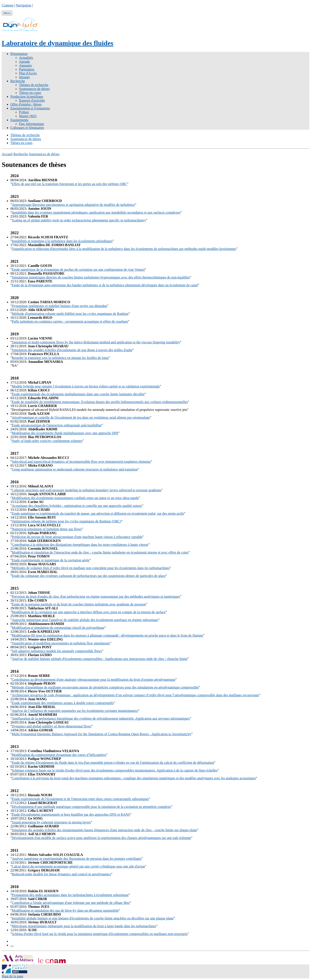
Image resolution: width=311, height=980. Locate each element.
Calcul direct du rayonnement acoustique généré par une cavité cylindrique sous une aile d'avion (78, 866)
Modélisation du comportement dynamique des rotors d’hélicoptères (59, 755)
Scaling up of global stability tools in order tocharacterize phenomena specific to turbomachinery (79, 220)
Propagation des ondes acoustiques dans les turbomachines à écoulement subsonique (70, 895)
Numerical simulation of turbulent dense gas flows (47, 529)
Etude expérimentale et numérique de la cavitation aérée (51, 560)
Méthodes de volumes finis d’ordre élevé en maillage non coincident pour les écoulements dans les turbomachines (91, 568)
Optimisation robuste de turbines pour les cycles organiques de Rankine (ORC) (67, 521)
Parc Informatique (32, 124)
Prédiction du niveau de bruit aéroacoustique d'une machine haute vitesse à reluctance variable (77, 537)
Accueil (7, 154)
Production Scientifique (27, 97)
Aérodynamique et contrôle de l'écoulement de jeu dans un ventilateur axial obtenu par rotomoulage (81, 417)
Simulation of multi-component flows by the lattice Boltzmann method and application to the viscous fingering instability (96, 342)
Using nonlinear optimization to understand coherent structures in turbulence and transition (75, 469)
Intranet (24, 77)
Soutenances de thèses (34, 89)
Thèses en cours (30, 93)
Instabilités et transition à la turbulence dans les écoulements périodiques (62, 241)
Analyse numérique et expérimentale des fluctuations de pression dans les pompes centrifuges (77, 859)
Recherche (18, 81)
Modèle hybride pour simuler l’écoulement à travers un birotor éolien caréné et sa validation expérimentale (86, 386)
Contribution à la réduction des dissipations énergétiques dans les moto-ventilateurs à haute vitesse (80, 545)
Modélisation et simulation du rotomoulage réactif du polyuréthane (58, 628)
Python (24, 112)
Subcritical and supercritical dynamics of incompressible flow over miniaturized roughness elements (81, 462)
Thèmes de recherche (34, 85)
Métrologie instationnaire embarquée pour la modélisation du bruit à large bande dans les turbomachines (84, 926)
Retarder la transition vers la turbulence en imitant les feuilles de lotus (60, 358)
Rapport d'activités (32, 100)
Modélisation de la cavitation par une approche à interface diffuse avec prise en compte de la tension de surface (89, 612)
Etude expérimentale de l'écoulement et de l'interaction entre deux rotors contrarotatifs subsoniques (80, 799)
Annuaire (25, 65)
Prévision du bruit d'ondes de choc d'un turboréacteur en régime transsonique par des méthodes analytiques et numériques (96, 596)
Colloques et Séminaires (27, 128)
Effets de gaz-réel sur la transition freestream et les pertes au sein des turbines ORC (70, 184)
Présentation (19, 54)
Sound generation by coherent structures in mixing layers (51, 822)
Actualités (26, 58)
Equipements (19, 120)
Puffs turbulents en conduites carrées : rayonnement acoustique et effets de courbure (70, 321)
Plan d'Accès (28, 73)
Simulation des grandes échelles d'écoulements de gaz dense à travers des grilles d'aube (72, 350)
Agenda (24, 62)
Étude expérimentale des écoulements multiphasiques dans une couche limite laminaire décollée (78, 394)
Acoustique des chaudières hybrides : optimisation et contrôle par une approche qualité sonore (77, 506)
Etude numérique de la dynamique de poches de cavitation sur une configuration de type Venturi (78, 270)
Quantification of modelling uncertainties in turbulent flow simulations (61, 643)
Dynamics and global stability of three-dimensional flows (52, 726)
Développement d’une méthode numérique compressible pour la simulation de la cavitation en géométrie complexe (91, 807)
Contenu (8, 5)
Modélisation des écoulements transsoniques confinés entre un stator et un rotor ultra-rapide (75, 498)
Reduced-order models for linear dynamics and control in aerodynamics (61, 874)
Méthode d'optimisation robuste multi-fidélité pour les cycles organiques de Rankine (70, 314)
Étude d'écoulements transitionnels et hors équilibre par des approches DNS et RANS (71, 814)
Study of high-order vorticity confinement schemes (47, 441)
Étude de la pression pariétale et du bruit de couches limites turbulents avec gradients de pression (79, 604)
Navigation (23, 5)
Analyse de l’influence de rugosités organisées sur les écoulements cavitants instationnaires (75, 711)
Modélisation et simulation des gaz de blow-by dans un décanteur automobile (65, 910)
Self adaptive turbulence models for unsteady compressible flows (57, 651)
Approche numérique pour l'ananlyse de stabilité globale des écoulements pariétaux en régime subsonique (85, 620)
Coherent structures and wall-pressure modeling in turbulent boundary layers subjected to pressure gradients (87, 490)
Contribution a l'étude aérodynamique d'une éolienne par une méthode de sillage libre (71, 903)
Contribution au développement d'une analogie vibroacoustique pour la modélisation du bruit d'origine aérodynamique (94, 680)
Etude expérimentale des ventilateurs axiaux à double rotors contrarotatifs (63, 703)
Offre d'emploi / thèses (26, 104)
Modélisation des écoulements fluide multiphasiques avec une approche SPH (65, 433)
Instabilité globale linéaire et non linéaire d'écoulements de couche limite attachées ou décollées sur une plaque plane (93, 918)
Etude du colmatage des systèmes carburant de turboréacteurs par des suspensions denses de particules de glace (89, 576)
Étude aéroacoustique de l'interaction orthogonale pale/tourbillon (57, 425)
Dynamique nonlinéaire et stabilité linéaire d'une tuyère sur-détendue (60, 306)
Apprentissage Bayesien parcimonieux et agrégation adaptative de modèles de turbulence (73, 205)
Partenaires (27, 69)
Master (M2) (28, 116)
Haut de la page (13, 976)
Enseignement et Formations (30, 108)
